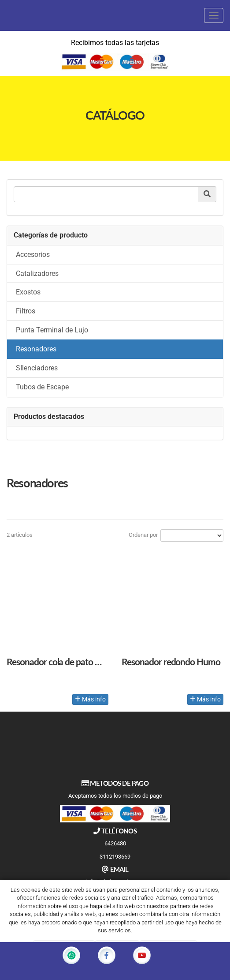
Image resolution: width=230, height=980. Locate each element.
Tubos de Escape (42, 387)
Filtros (26, 311)
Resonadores (36, 349)
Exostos (28, 292)
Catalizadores (37, 273)
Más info (90, 699)
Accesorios (33, 254)
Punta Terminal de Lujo (52, 330)
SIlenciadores (37, 368)
